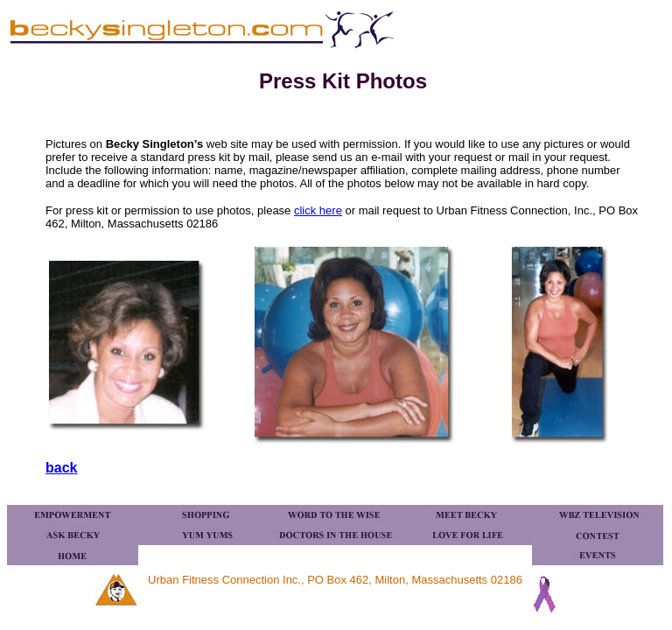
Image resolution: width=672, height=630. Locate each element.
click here (318, 210)
